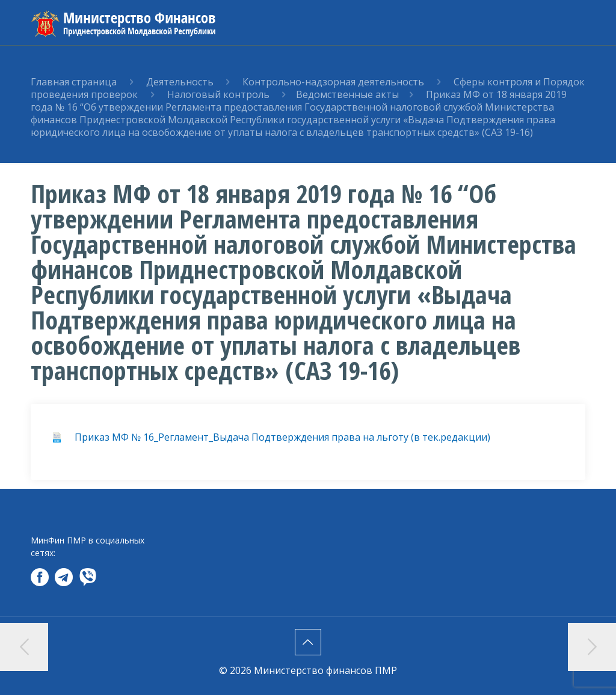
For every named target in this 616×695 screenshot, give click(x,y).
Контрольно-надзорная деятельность (334, 82)
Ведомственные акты (347, 94)
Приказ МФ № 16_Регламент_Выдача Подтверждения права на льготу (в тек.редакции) (282, 437)
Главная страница (74, 82)
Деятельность (180, 82)
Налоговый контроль (220, 94)
